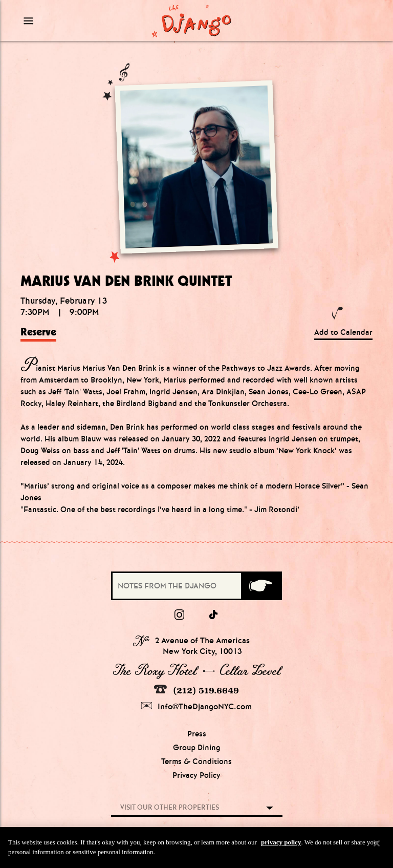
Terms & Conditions (196, 761)
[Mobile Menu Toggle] (64, 20)
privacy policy (281, 844)
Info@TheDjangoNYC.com (196, 706)
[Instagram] (179, 615)
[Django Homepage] (191, 20)
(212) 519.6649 (196, 690)
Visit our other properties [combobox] (170, 807)
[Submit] (261, 586)
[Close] (377, 845)
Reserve (38, 332)
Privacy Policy (196, 775)
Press (197, 734)
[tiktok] (214, 615)
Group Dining (197, 748)
